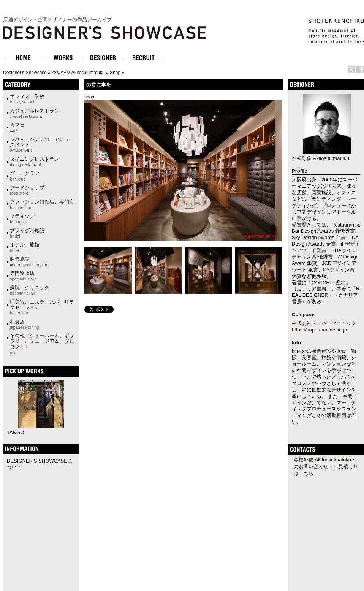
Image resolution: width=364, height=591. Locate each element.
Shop (115, 73)
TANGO (15, 432)
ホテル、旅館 (25, 247)
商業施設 (29, 261)
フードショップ (27, 190)
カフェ (17, 127)
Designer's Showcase (25, 73)
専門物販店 (23, 276)
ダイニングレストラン (35, 162)
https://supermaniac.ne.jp (319, 330)
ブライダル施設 (27, 233)
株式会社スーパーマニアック (324, 323)
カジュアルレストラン (35, 113)
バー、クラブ (25, 176)
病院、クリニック (30, 290)
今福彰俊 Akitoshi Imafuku (78, 73)
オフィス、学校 (27, 99)
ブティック (22, 219)
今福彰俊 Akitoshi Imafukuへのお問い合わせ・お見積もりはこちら (326, 467)
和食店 (25, 324)
